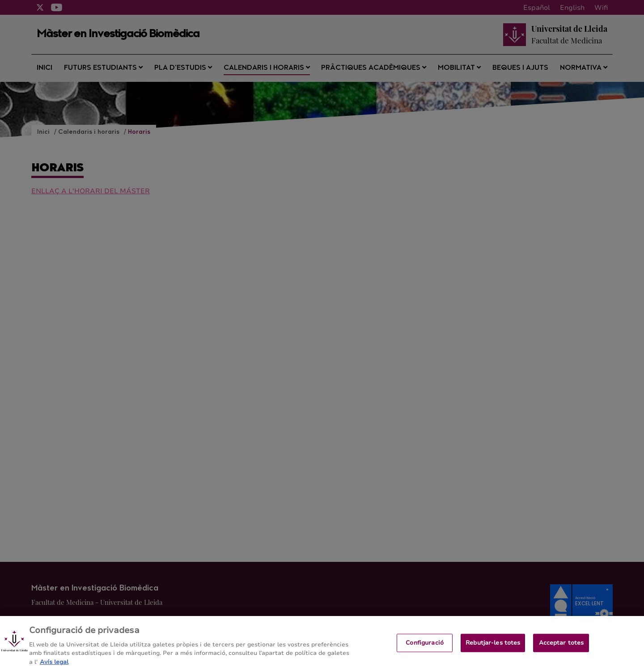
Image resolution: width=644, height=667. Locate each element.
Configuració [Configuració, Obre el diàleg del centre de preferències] (425, 645)
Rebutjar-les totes (493, 645)
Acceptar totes (561, 645)
